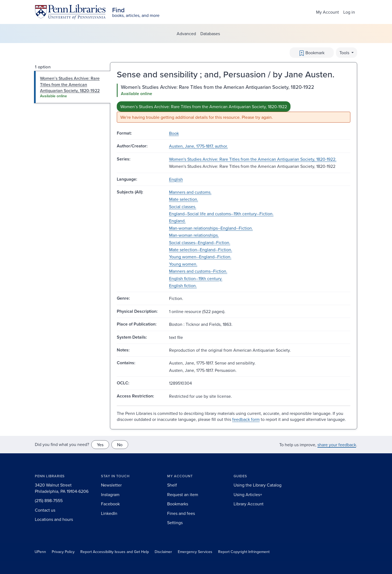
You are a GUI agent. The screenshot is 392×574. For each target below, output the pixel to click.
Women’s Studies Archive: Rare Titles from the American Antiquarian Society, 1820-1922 (204, 107)
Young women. (183, 264)
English (176, 179)
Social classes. (183, 206)
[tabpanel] (234, 103)
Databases (210, 34)
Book (174, 133)
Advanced (186, 34)
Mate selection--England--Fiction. (201, 250)
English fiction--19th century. (196, 278)
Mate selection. (184, 199)
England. (177, 221)
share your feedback (337, 445)
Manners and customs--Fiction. (198, 271)
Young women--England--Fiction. (200, 257)
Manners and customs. (190, 192)
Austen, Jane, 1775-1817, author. (198, 146)
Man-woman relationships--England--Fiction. (211, 228)
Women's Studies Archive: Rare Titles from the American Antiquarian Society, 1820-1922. (253, 159)
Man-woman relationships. (194, 235)
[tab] (72, 87)
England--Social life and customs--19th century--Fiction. (221, 214)
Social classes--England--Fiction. (200, 242)
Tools (345, 53)
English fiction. (183, 286)
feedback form (246, 419)
